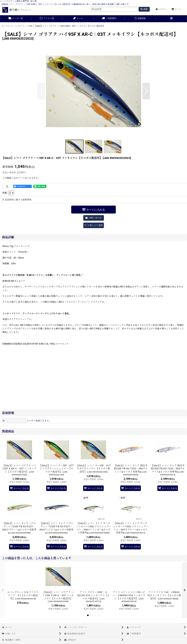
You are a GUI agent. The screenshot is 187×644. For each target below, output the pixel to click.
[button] (171, 19)
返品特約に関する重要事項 (17, 200)
